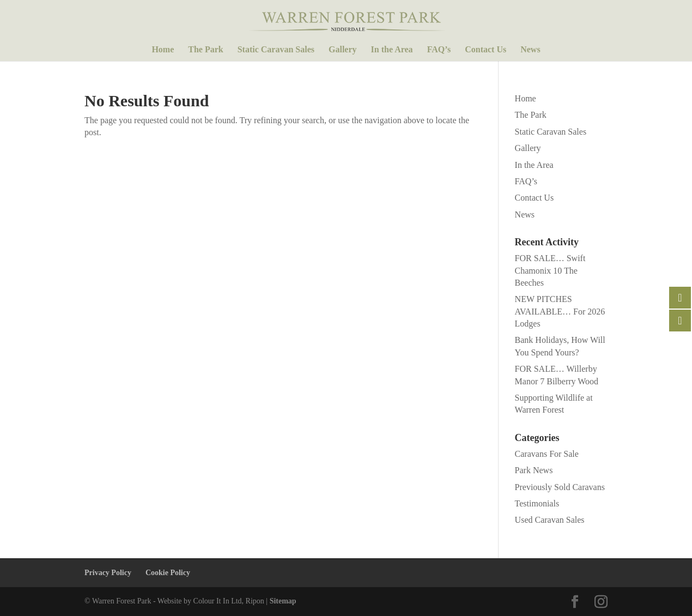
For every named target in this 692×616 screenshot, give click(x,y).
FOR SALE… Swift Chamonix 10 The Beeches (550, 270)
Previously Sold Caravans (560, 487)
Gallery (343, 50)
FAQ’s (439, 50)
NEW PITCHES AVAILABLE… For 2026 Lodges (560, 311)
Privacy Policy (108, 573)
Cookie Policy (168, 573)
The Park (205, 50)
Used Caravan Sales (550, 520)
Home (163, 50)
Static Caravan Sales (276, 50)
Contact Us (485, 50)
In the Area (392, 50)
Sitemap (283, 601)
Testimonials (537, 503)
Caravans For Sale (547, 454)
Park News (534, 470)
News (530, 50)
